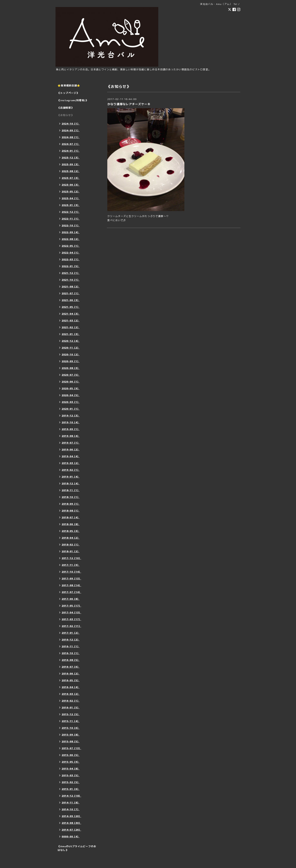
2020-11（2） (71, 348)
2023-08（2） (71, 171)
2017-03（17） (71, 619)
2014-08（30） (71, 823)
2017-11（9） (71, 565)
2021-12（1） (71, 273)
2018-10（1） (71, 497)
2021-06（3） (71, 300)
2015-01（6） (71, 789)
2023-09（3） (71, 164)
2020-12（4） (71, 341)
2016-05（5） (71, 680)
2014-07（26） (71, 830)
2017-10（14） (71, 572)
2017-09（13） (71, 579)
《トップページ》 (68, 93)
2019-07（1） (71, 443)
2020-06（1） (71, 382)
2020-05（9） (71, 388)
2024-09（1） (71, 130)
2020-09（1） (71, 361)
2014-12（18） (71, 796)
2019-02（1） (71, 470)
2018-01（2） (71, 551)
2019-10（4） (71, 422)
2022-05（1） (71, 246)
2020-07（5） (71, 375)
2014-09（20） (71, 816)
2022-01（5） (71, 266)
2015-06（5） (71, 755)
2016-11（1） (71, 646)
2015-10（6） (71, 728)
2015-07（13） (71, 748)
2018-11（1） (71, 490)
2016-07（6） (71, 667)
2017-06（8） (71, 599)
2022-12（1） (71, 212)
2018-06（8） (71, 524)
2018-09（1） (71, 504)
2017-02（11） (71, 626)
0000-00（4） (71, 837)
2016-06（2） (71, 674)
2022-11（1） (71, 219)
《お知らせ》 (66, 115)
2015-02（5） (71, 782)
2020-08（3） (71, 368)
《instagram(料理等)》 (73, 100)
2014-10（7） (71, 809)
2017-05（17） (71, 606)
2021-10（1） (71, 280)
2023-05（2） (71, 192)
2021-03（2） (71, 321)
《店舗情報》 (66, 108)
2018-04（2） (71, 538)
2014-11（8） (71, 803)
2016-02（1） (71, 701)
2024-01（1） (71, 151)
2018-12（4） (71, 483)
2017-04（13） (71, 612)
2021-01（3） (71, 334)
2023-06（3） (71, 185)
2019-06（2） (71, 450)
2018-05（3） (71, 531)
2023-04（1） (71, 198)
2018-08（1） (71, 511)
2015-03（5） (71, 775)
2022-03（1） (71, 259)
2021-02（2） (71, 327)
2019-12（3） (71, 416)
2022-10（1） (71, 225)
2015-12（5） (71, 714)
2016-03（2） (71, 694)
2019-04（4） (71, 456)
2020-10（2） (71, 354)
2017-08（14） (71, 585)
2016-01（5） (71, 708)
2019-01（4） (71, 477)
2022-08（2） (71, 239)
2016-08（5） (71, 660)
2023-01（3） (71, 205)
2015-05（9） (71, 762)
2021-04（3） (71, 314)
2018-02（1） (71, 545)
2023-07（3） (71, 178)
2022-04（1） (71, 253)
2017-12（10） (71, 558)
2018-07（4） (71, 517)
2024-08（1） (71, 137)
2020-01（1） (71, 409)
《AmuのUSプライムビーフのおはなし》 (77, 848)
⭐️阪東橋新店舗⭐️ (69, 85)
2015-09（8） (71, 735)
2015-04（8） (71, 769)
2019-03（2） (71, 463)
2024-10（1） (71, 124)
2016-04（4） (71, 687)
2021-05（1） (71, 307)
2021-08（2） (71, 287)
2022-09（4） (71, 232)
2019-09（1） (71, 429)
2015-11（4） (71, 721)
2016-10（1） (71, 653)
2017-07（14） (71, 592)
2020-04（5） (71, 395)
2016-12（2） (71, 640)
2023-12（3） (71, 158)
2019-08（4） (71, 436)
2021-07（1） (71, 293)
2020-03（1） (71, 402)
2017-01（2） (71, 633)
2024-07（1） (71, 144)
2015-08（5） (71, 741)
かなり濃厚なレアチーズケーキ (129, 104)
